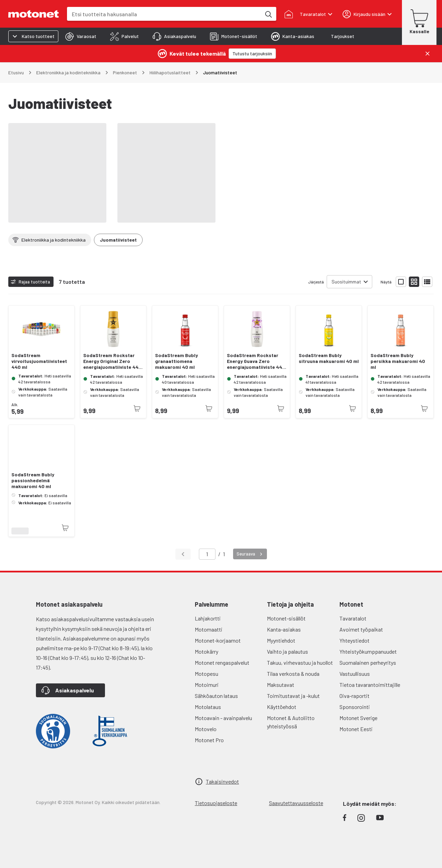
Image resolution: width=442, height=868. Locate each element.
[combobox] (164, 14)
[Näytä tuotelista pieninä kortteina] (414, 282)
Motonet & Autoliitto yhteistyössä (291, 722)
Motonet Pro (209, 740)
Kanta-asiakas (284, 629)
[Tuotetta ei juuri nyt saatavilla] (137, 409)
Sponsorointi (355, 707)
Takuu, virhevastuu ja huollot (300, 662)
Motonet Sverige (358, 718)
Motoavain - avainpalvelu (223, 718)
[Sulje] (427, 54)
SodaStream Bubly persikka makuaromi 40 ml (398, 361)
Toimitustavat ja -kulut (293, 696)
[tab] (81, 36)
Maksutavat (281, 685)
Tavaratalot (353, 618)
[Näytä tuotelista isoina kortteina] (401, 282)
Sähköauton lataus (216, 696)
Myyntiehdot (281, 640)
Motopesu (206, 674)
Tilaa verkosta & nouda (293, 674)
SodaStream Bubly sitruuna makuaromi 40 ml (329, 358)
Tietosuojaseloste (216, 803)
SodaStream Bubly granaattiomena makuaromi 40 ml (176, 361)
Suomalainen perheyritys (368, 662)
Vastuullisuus (355, 674)
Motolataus (208, 707)
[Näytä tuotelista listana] (427, 282)
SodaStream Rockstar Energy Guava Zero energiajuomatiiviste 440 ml (256, 361)
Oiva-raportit (354, 696)
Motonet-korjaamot (218, 640)
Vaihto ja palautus (287, 651)
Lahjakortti (208, 618)
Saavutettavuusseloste (296, 803)
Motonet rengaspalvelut (222, 662)
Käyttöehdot (282, 707)
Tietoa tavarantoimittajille (370, 685)
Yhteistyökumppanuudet (368, 651)
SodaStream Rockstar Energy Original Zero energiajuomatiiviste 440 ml (112, 361)
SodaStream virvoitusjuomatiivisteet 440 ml (39, 361)
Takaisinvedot (222, 781)
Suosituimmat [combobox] (346, 282)
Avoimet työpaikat (361, 629)
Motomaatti (209, 629)
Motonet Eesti (356, 729)
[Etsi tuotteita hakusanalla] (268, 14)
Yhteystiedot (354, 640)
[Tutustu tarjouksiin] (252, 54)
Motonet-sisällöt (286, 618)
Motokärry (206, 651)
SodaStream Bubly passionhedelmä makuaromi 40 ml (33, 480)
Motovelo (206, 729)
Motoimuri (207, 685)
